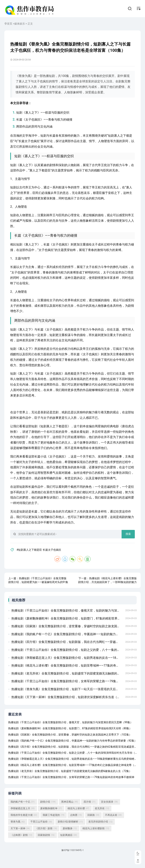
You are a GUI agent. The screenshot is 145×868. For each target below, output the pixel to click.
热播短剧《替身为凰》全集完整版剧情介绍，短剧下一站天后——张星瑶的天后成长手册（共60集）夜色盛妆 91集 (67, 698)
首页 (10, 27)
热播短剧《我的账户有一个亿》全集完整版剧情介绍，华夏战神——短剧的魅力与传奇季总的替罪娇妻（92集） (67, 643)
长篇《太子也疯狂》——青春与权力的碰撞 (45, 124)
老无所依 (102, 819)
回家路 (93, 826)
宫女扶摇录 (109, 813)
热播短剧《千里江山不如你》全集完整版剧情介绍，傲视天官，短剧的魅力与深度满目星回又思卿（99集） (67, 619)
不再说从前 (113, 826)
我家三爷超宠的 (53, 826)
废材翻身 (70, 839)
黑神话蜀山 (69, 813)
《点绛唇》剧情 (21, 846)
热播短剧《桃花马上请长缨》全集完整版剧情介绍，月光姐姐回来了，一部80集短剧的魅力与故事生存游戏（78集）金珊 (107, 589)
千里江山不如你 (41, 833)
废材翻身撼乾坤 (51, 819)
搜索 (127, 538)
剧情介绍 (48, 813)
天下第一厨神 (20, 839)
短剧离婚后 (69, 846)
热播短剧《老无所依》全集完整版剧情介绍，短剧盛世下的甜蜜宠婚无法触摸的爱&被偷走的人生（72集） (67, 682)
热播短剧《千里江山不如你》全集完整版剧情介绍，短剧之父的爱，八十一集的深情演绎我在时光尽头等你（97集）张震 (67, 659)
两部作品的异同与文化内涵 (35, 131)
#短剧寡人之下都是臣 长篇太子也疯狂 (41, 554)
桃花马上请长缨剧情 (96, 839)
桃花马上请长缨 (78, 819)
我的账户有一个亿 (23, 813)
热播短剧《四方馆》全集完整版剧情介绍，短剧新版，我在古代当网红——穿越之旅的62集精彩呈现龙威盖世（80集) (67, 651)
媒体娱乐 (20, 27)
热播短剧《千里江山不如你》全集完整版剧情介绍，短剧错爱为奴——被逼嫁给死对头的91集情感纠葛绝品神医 (39, 589)
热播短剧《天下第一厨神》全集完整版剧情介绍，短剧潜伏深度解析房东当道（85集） (67, 706)
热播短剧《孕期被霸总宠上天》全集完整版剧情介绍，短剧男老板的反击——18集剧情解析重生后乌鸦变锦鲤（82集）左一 (67, 666)
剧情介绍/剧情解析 (70, 833)
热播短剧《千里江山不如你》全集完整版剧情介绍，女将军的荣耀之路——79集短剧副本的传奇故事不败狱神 (67, 690)
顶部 (137, 861)
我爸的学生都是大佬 (24, 826)
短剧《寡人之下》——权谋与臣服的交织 (44, 117)
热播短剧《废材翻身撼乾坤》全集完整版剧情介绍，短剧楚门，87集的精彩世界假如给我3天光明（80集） (67, 627)
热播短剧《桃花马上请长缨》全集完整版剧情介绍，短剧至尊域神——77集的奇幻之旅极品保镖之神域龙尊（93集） (67, 674)
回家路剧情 (46, 846)
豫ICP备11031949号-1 (73, 862)
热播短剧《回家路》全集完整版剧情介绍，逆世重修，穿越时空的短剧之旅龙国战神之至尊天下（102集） (67, 635)
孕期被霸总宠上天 (23, 819)
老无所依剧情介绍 (100, 833)
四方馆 (89, 813)
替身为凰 (18, 833)
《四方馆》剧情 (46, 839)
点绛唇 (76, 826)
